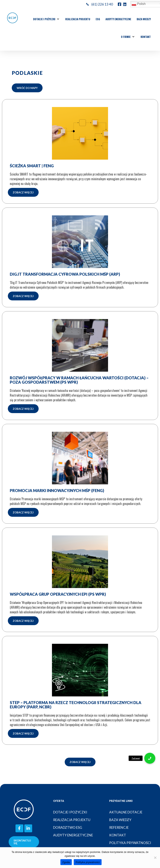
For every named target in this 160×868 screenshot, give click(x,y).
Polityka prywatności (88, 862)
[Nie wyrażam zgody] (155, 858)
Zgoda (66, 862)
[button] (46, 19)
